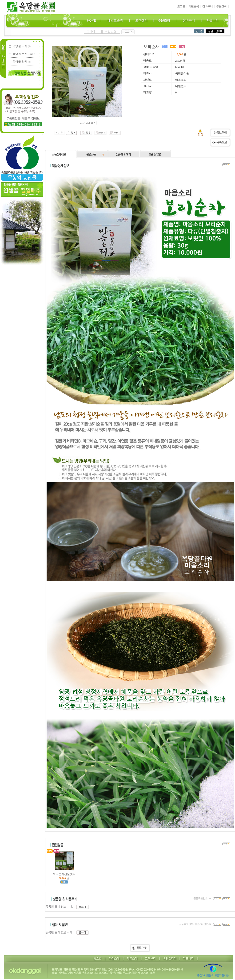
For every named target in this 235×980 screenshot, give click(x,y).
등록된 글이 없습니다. (67, 907)
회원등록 (194, 6)
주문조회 (221, 6)
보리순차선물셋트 (64, 873)
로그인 (181, 6)
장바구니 (207, 6)
